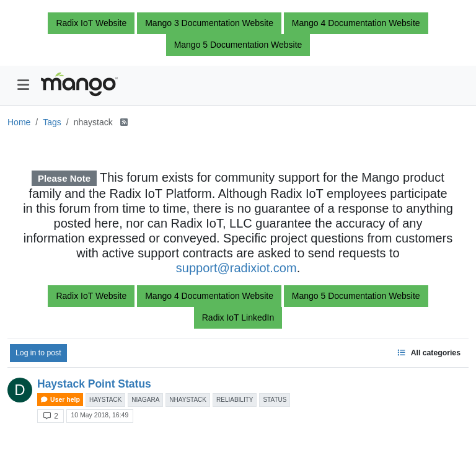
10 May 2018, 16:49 (99, 415)
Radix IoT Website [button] (91, 23)
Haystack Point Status (94, 384)
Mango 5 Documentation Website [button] (238, 45)
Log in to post (38, 353)
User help (60, 400)
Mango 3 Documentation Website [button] (209, 23)
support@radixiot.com (236, 268)
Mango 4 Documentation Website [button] (356, 23)
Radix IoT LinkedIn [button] (238, 317)
